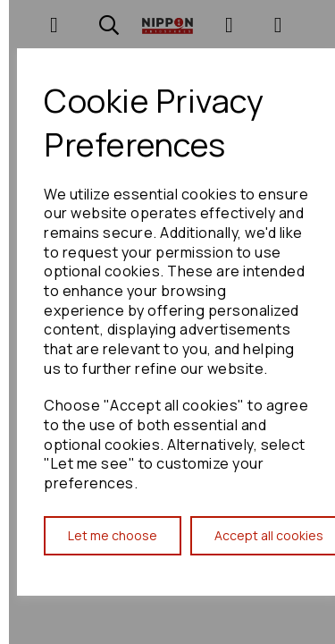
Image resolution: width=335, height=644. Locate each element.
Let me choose (113, 535)
